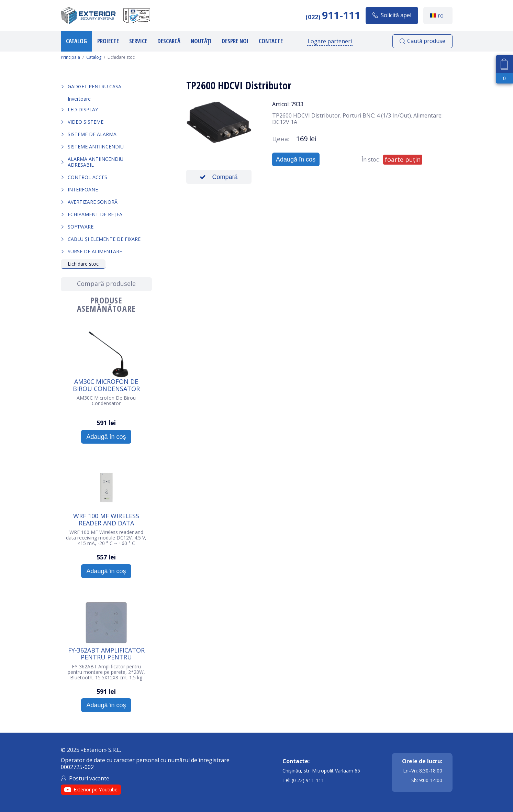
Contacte (271, 41)
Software (81, 227)
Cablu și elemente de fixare (104, 239)
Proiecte (108, 41)
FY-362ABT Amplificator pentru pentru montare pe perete (106, 654)
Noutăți (201, 41)
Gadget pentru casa (94, 86)
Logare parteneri (330, 41)
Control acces (87, 177)
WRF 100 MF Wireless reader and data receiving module (106, 519)
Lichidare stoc (83, 264)
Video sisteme (86, 122)
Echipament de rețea (95, 214)
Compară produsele (106, 283)
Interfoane (83, 190)
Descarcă (169, 41)
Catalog (76, 41)
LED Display (83, 109)
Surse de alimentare (95, 251)
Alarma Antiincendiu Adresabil (96, 162)
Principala (70, 57)
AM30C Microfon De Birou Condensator (106, 385)
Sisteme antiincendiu (96, 147)
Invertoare (79, 99)
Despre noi (235, 41)
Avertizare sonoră (93, 202)
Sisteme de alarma (92, 134)
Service (138, 41)
